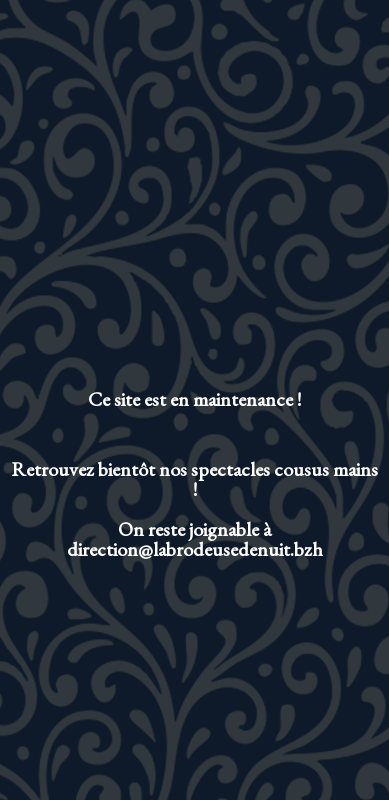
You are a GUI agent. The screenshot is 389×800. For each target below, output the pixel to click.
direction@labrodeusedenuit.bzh (195, 549)
